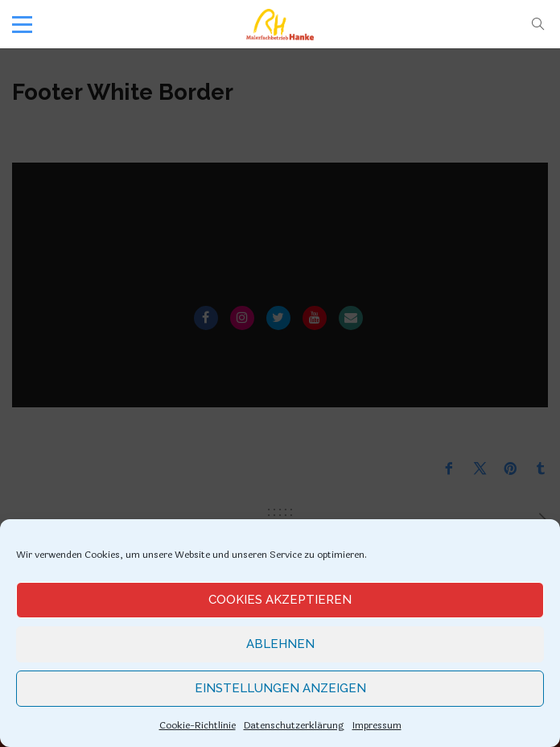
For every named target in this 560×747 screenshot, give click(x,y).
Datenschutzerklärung (294, 725)
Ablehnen (280, 644)
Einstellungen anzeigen (280, 688)
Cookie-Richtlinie (198, 725)
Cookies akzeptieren (280, 600)
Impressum (377, 725)
